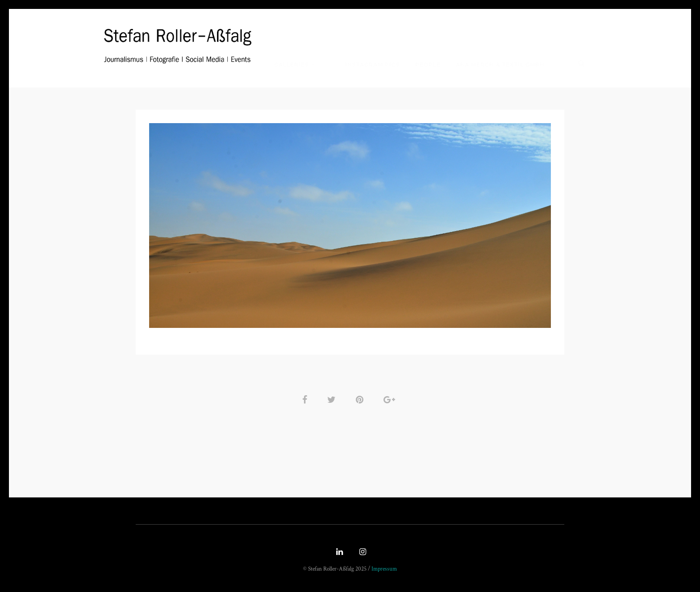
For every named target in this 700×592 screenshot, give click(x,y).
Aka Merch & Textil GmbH (500, 64)
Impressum (384, 569)
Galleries (292, 64)
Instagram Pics (373, 64)
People (428, 64)
